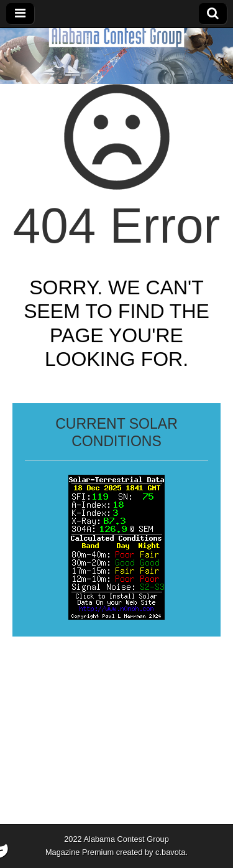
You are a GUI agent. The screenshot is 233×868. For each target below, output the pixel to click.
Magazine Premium (80, 852)
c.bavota (170, 852)
